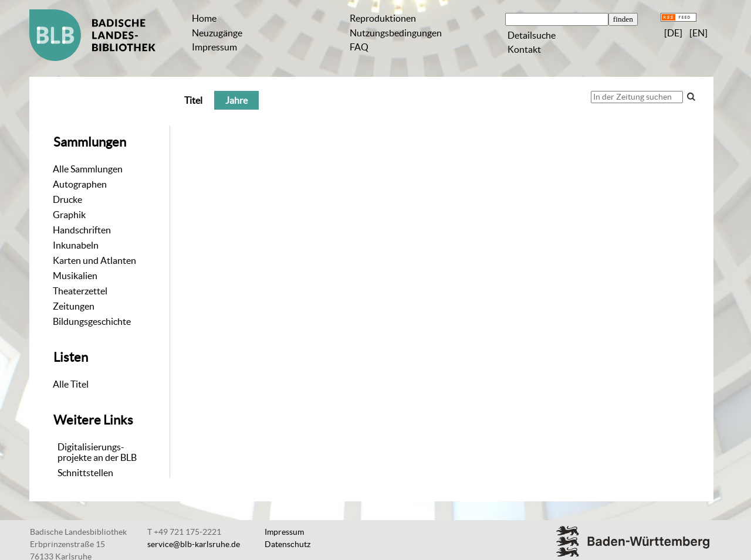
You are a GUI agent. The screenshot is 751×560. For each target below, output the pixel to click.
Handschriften (82, 230)
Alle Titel (71, 384)
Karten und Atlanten (94, 260)
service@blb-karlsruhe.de (194, 544)
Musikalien (75, 276)
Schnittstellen (85, 473)
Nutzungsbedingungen (396, 33)
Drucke (67, 199)
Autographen (80, 184)
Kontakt (524, 49)
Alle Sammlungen (88, 169)
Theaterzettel (80, 291)
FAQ (359, 47)
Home (204, 18)
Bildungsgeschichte (92, 321)
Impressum (214, 47)
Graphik (69, 215)
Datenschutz (287, 544)
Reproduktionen (383, 18)
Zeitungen (74, 306)
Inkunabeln (76, 245)
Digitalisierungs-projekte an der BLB (97, 452)
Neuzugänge (217, 33)
